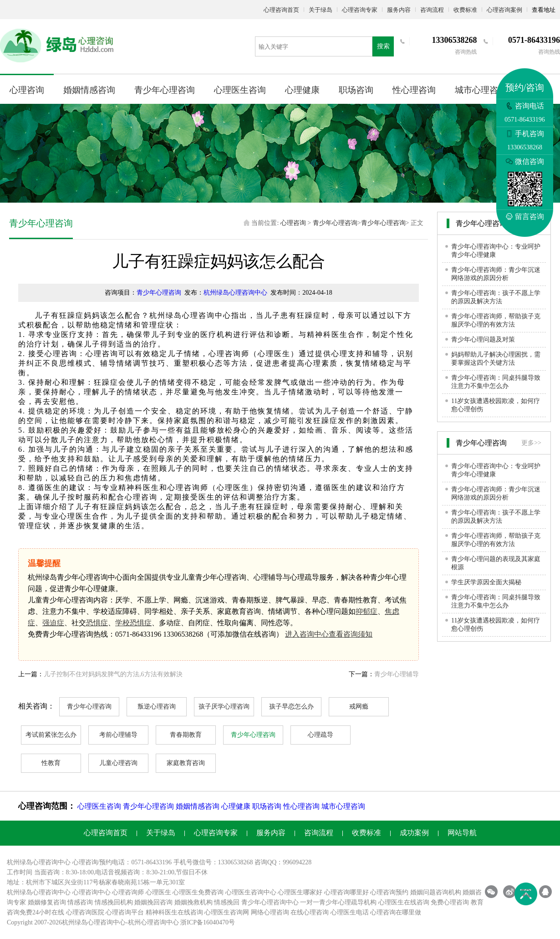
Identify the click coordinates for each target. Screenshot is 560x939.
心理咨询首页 (281, 10)
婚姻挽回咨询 (153, 902)
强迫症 (53, 623)
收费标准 (465, 10)
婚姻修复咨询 (47, 902)
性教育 (51, 763)
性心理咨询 (414, 90)
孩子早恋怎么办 (291, 707)
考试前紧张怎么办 (51, 735)
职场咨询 (356, 90)
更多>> (531, 443)
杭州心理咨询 (147, 922)
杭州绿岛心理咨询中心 (235, 293)
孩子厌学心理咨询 (224, 707)
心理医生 (158, 892)
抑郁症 (367, 611)
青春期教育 (186, 735)
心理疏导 (321, 735)
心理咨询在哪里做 (396, 912)
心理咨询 (27, 90)
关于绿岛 (321, 10)
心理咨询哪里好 (346, 892)
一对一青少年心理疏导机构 (338, 902)
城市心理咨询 (481, 90)
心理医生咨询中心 (251, 892)
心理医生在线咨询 (404, 902)
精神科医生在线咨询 (174, 912)
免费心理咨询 (450, 902)
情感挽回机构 (114, 902)
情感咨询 (80, 902)
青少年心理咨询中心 (270, 902)
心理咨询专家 (360, 10)
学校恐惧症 (133, 623)
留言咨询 (525, 217)
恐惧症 (97, 623)
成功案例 (414, 833)
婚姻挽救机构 (193, 902)
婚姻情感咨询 (89, 90)
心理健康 (302, 90)
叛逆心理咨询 (157, 707)
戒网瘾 (359, 707)
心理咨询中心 (92, 892)
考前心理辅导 (118, 735)
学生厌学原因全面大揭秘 (486, 582)
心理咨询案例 (504, 10)
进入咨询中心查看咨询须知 (329, 634)
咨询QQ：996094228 (283, 862)
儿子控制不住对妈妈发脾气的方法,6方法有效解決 (113, 674)
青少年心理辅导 (397, 674)
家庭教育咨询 (186, 763)
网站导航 (462, 833)
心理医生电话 (350, 912)
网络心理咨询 (270, 912)
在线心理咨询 (310, 912)
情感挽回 (227, 902)
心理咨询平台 (125, 912)
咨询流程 (432, 10)
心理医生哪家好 (300, 892)
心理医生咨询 (240, 90)
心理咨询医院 (85, 912)
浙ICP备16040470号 (208, 922)
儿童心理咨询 (118, 763)
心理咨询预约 (389, 892)
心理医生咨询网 (227, 912)
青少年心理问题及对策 (483, 339)
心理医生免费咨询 (198, 892)
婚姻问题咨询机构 (436, 892)
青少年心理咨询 (165, 90)
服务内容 (399, 10)
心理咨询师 (128, 892)
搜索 (383, 46)
